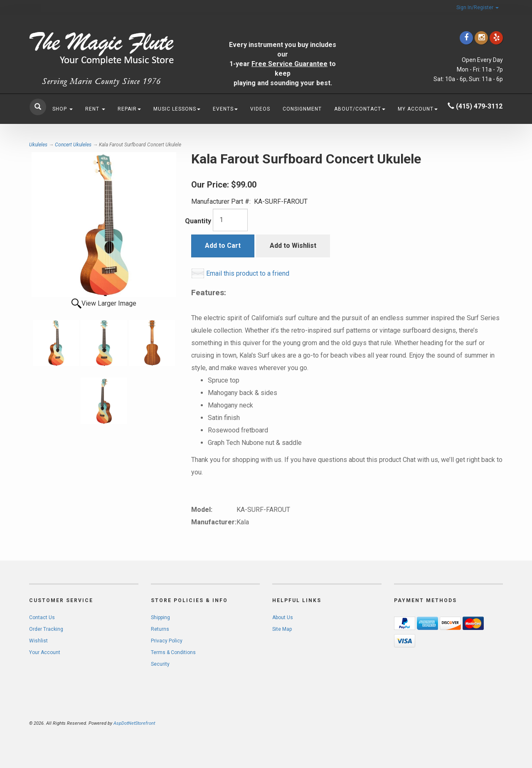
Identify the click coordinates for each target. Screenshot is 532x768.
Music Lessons (177, 109)
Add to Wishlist (293, 246)
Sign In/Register (478, 7)
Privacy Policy (167, 641)
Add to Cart (223, 246)
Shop (63, 109)
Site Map (282, 629)
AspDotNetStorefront (134, 723)
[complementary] (472, 722)
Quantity (198, 221)
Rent (95, 109)
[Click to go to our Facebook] (466, 38)
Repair (129, 109)
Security (160, 664)
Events (225, 109)
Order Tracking (46, 629)
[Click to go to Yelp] (496, 38)
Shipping (160, 617)
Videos (260, 109)
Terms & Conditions (173, 652)
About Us (283, 617)
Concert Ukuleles (73, 145)
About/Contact (360, 109)
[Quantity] (230, 220)
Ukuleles (38, 145)
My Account (418, 109)
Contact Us (42, 617)
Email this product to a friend (248, 273)
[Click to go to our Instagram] (481, 38)
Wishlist (38, 641)
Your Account (45, 652)
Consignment (302, 109)
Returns (160, 629)
